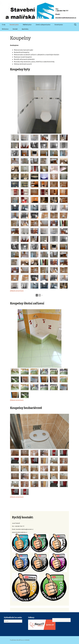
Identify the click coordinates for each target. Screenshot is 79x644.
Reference (5, 29)
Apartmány (25, 29)
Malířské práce (27, 25)
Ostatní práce (59, 25)
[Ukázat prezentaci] (17, 291)
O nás (4, 25)
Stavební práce (14, 25)
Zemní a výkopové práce (43, 25)
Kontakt (15, 29)
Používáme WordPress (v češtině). (20, 640)
